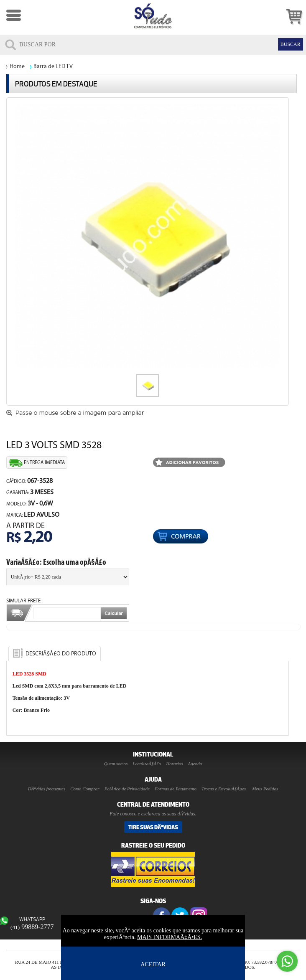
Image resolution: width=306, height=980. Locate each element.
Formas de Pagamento (176, 789)
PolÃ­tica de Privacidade (127, 789)
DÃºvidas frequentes (47, 789)
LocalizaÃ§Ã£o (147, 764)
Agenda (195, 764)
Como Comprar (85, 789)
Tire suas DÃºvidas (153, 827)
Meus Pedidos (265, 789)
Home (17, 67)
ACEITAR (153, 964)
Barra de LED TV (53, 67)
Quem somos (116, 764)
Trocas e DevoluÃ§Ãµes (224, 789)
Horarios (174, 764)
